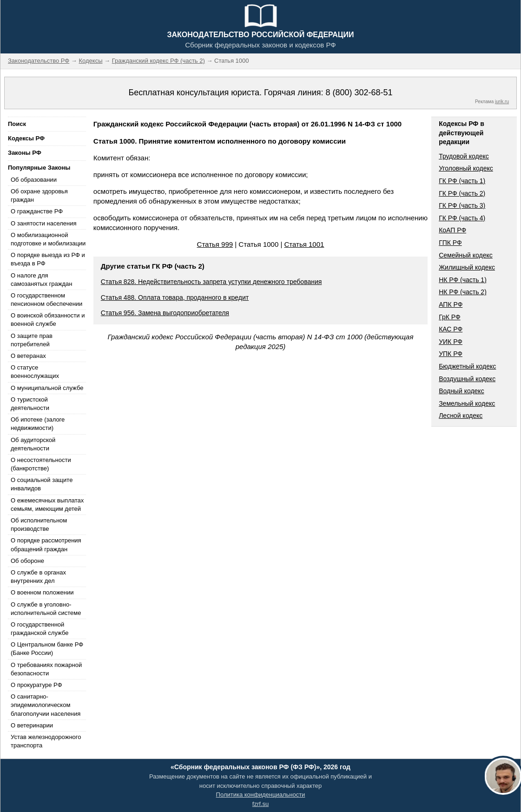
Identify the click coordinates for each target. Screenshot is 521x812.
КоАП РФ (452, 230)
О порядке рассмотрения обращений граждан (46, 545)
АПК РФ (451, 304)
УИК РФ (451, 342)
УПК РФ (451, 354)
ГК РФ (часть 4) (462, 218)
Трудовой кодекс (464, 156)
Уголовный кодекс (466, 168)
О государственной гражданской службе (40, 629)
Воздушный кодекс (467, 379)
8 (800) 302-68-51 (359, 92)
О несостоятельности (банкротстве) (41, 464)
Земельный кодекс (467, 403)
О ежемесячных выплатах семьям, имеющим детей (47, 505)
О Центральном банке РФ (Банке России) (47, 649)
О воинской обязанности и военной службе (48, 320)
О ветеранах (28, 356)
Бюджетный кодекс (467, 366)
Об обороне (27, 561)
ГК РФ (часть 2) (462, 193)
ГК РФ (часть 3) (462, 205)
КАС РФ (451, 329)
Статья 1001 (304, 244)
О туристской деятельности (30, 404)
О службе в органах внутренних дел (38, 577)
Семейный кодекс (466, 255)
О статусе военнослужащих (35, 372)
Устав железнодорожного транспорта (46, 741)
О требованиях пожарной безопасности (46, 669)
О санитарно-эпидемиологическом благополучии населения (46, 705)
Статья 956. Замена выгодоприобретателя (165, 313)
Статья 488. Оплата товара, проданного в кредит (175, 297)
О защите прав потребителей (32, 340)
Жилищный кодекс (467, 267)
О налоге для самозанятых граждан (41, 280)
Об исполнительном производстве (39, 525)
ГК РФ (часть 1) (462, 181)
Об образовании (34, 180)
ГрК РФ (449, 317)
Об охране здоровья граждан (39, 195)
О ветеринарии (32, 725)
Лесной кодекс (461, 416)
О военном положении (42, 592)
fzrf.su (260, 804)
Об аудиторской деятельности (33, 444)
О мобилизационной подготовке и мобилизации (48, 239)
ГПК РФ (450, 243)
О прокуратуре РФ (36, 685)
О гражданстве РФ (37, 211)
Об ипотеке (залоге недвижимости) (38, 424)
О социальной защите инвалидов (42, 484)
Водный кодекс (462, 391)
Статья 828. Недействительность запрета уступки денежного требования (211, 282)
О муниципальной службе (47, 388)
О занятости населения (44, 223)
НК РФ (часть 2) (463, 292)
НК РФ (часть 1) (463, 280)
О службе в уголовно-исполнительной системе (46, 609)
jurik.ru (502, 102)
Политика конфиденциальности (261, 795)
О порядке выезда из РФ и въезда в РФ (48, 259)
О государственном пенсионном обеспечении (46, 300)
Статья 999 (215, 244)
